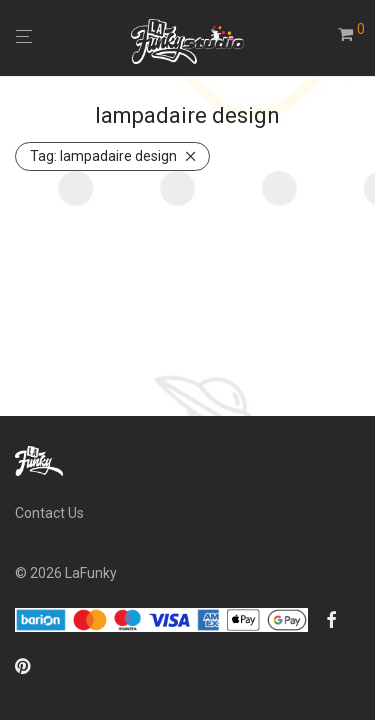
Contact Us (49, 513)
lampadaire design (103, 156)
